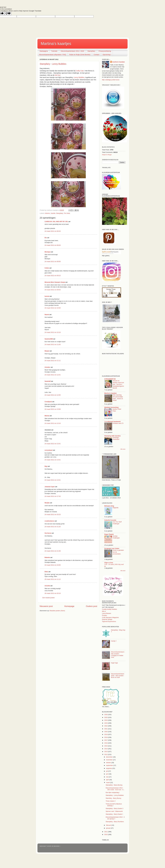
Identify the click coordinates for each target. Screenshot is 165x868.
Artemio (47, 213)
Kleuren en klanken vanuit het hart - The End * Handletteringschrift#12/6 (118, 384)
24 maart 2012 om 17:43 (53, 496)
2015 (106, 746)
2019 (106, 734)
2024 (106, 720)
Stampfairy (91, 51)
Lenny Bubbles (79, 77)
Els (46, 238)
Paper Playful (109, 534)
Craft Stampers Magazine (110, 617)
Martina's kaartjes (56, 44)
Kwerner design (107, 619)
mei (107, 777)
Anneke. (47, 367)
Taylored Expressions (109, 621)
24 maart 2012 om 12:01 (53, 375)
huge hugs (114, 663)
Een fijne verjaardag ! (113, 792)
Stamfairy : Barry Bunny (113, 798)
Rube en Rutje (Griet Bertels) (80, 55)
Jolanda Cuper (50, 487)
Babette (47, 557)
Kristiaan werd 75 (118, 423)
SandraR (48, 381)
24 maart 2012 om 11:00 (53, 344)
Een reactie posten (49, 598)
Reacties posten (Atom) (57, 611)
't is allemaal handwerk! (113, 422)
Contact (97, 55)
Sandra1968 (49, 339)
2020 (106, 732)
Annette (47, 586)
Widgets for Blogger (107, 155)
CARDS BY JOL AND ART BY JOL (56, 222)
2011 (106, 832)
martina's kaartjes (119, 62)
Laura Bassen (107, 613)
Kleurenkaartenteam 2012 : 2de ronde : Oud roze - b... (115, 789)
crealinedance (49, 521)
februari (109, 825)
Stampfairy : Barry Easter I (114, 814)
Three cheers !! (111, 801)
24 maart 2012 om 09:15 (53, 276)
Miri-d (104, 611)
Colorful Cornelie (110, 520)
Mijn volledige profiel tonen (111, 80)
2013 (106, 752)
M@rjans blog (109, 506)
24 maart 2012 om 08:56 (53, 261)
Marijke (47, 503)
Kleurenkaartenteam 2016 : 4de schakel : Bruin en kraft (118, 676)
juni (107, 774)
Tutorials (54, 51)
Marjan (47, 351)
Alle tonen (123, 449)
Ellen (46, 572)
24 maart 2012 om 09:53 (53, 290)
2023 (106, 723)
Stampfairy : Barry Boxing (114, 785)
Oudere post (92, 606)
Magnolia (115, 508)
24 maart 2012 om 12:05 (53, 395)
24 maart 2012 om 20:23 (53, 514)
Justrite (53, 213)
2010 (106, 834)
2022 (106, 726)
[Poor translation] (8, 13)
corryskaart (49, 450)
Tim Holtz (67, 213)
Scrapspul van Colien (112, 548)
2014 (106, 749)
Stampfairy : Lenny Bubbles (53, 64)
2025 (106, 717)
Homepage (69, 606)
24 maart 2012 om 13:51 (53, 460)
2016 (106, 743)
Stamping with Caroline (112, 436)
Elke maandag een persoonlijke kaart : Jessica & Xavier (118, 398)
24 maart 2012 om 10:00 (53, 308)
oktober (109, 763)
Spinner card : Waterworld (114, 811)
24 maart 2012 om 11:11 (53, 361)
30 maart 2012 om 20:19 (53, 593)
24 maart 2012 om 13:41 (53, 444)
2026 (106, 714)
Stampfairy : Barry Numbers (115, 822)
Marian (47, 416)
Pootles (104, 615)
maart (108, 782)
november (110, 760)
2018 (106, 737)
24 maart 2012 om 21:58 (53, 551)
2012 (106, 754)
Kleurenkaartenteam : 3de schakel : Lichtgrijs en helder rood (118, 655)
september (110, 765)
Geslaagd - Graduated (116, 438)
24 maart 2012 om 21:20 (53, 527)
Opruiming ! (107, 55)
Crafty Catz (80, 71)
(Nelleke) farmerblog (111, 407)
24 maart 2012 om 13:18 (53, 423)
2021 (106, 729)
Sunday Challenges (116, 537)
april (108, 780)
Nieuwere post (46, 606)
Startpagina (44, 51)
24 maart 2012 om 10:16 (53, 332)
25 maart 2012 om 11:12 (53, 579)
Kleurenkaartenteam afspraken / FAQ (53, 55)
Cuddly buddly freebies (109, 609)
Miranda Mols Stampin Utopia (55, 282)
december (110, 757)
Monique (48, 252)
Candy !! (114, 641)
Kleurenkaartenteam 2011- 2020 (72, 51)
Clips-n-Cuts (109, 563)
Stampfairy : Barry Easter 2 (115, 808)
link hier (58, 75)
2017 (106, 740)
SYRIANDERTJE (110, 379)
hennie (47, 296)
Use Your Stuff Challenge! (117, 523)
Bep (46, 466)
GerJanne (48, 533)
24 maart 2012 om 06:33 (53, 231)
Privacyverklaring (105, 51)
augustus (109, 768)
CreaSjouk (48, 402)
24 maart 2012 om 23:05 (53, 565)
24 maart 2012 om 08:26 (53, 245)
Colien (47, 268)
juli (107, 771)
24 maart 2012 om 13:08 (53, 409)
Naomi (47, 315)
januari (108, 828)
